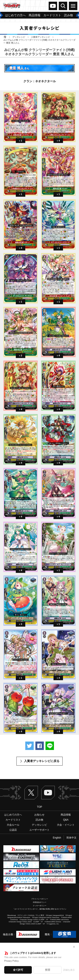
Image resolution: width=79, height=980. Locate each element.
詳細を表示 (69, 970)
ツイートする (29, 746)
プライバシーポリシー (40, 899)
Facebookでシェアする (40, 746)
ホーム (5, 37)
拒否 (48, 970)
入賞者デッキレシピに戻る (42, 761)
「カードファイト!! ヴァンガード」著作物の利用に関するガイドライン (39, 909)
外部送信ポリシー (40, 902)
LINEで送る (50, 746)
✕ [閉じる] (74, 947)
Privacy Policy (11, 961)
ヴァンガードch (53, 6)
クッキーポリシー (40, 906)
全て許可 (18, 970)
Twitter (31, 793)
